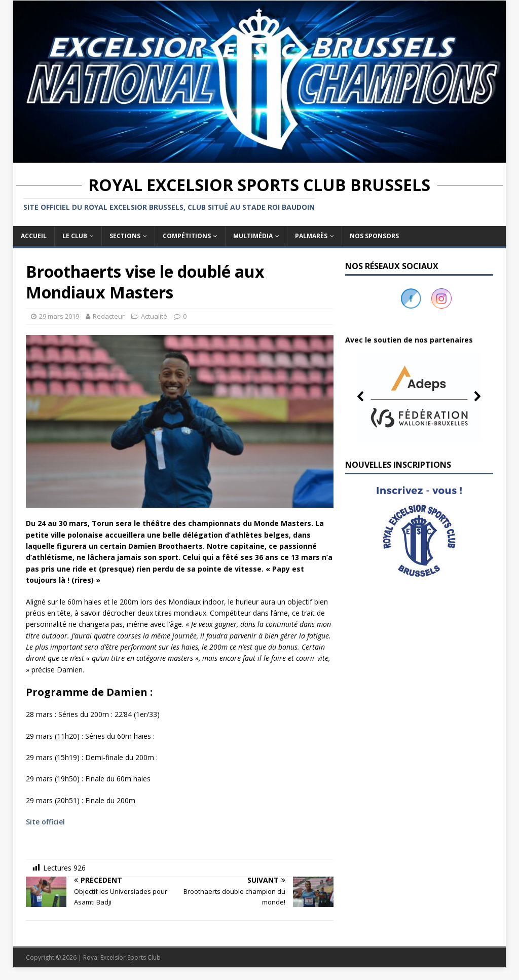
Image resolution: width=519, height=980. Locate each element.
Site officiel (46, 822)
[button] (419, 396)
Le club (75, 236)
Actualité (154, 316)
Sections (125, 236)
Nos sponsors (374, 236)
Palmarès (311, 236)
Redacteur (109, 316)
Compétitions (187, 236)
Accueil (34, 236)
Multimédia (253, 236)
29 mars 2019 (59, 316)
